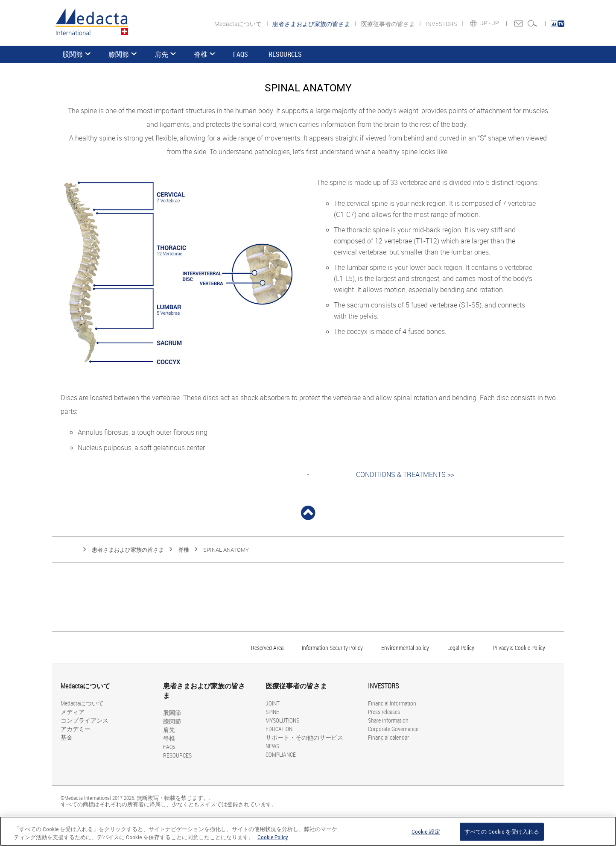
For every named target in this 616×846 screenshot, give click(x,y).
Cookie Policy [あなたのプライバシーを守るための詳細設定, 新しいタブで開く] (273, 837)
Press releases (384, 712)
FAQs (241, 54)
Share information (388, 720)
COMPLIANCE (281, 754)
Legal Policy (461, 648)
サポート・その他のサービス (304, 737)
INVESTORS (442, 24)
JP (496, 23)
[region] (308, 831)
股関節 (73, 54)
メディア (73, 712)
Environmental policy (405, 648)
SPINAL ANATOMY (226, 550)
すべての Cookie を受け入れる (502, 832)
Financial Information (392, 703)
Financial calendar (388, 737)
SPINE (272, 712)
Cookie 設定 (426, 832)
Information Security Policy (332, 648)
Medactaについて (239, 24)
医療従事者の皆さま (389, 24)
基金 (67, 737)
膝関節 (119, 54)
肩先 (161, 54)
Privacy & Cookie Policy (519, 648)
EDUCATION (279, 729)
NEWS (272, 746)
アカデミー (76, 729)
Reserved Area (267, 648)
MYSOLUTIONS (282, 720)
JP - (486, 23)
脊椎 (201, 54)
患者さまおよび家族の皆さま (128, 550)
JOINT (273, 703)
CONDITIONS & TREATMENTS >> (405, 474)
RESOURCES (285, 54)
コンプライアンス (85, 720)
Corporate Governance (393, 729)
